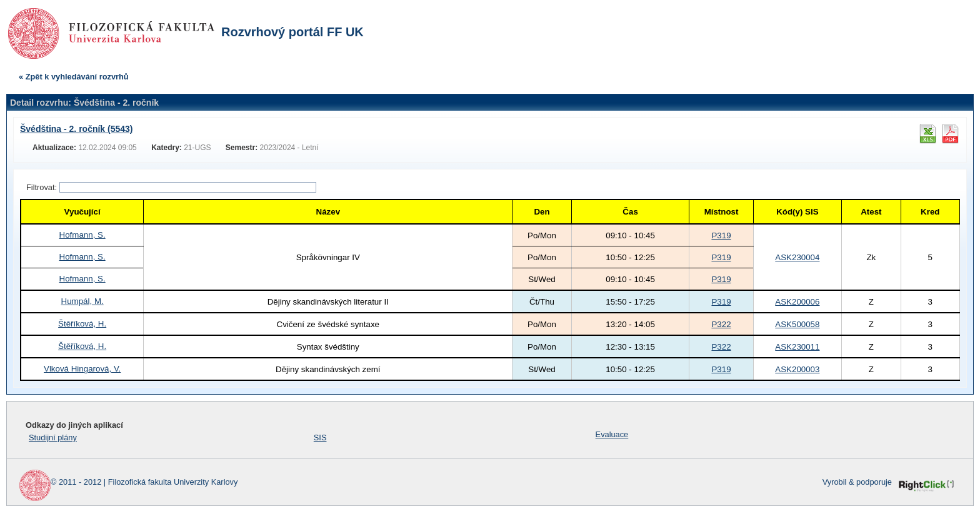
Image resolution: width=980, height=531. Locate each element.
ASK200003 (797, 369)
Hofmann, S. (82, 235)
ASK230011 (797, 347)
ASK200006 (797, 302)
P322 (721, 324)
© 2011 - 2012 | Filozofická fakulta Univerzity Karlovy (144, 482)
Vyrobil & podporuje (857, 482)
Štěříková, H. (82, 324)
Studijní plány (53, 437)
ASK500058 (797, 324)
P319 (721, 235)
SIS (320, 437)
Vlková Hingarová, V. (82, 369)
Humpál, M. (82, 301)
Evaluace (612, 434)
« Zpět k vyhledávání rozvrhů (74, 77)
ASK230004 (797, 257)
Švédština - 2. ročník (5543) (77, 129)
